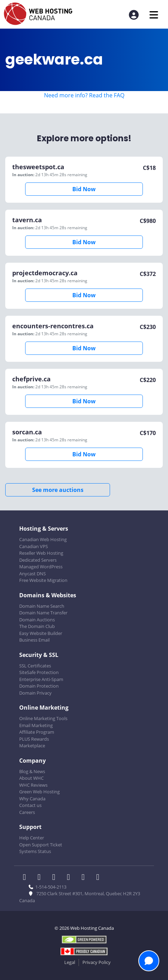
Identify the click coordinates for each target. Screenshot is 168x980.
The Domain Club (37, 626)
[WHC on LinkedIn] (56, 878)
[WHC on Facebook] (27, 878)
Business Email (34, 640)
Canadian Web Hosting (43, 539)
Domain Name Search (42, 606)
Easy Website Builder (41, 633)
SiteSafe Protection (39, 672)
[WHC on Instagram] (71, 878)
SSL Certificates (35, 666)
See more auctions (58, 490)
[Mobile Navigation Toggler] (154, 15)
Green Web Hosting (39, 792)
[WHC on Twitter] (41, 878)
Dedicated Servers (38, 560)
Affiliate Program (37, 732)
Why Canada (32, 799)
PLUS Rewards (34, 739)
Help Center (32, 838)
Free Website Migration (43, 580)
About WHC (31, 778)
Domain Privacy (35, 693)
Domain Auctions (37, 620)
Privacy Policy (97, 962)
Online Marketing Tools (43, 718)
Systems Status (35, 851)
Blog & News (32, 771)
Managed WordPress (41, 567)
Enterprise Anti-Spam (41, 679)
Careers (27, 812)
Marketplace (32, 746)
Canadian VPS (34, 546)
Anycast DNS (32, 574)
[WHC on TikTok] (99, 878)
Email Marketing (36, 725)
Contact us (30, 805)
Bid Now (84, 189)
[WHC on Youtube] (85, 878)
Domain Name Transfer (43, 613)
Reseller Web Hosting (41, 553)
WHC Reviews (33, 785)
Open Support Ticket (41, 845)
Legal (70, 962)
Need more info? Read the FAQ (84, 95)
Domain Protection (39, 686)
